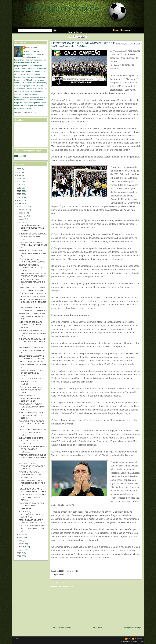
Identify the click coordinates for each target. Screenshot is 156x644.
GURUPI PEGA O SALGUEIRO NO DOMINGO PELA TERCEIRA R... (31, 506)
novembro (23, 210)
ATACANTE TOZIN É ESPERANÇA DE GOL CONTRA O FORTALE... (33, 449)
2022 (19, 175)
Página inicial (97, 628)
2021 (19, 179)
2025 (19, 172)
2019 (19, 185)
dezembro (23, 207)
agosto (22, 219)
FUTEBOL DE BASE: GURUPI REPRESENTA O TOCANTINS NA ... (32, 483)
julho (21, 222)
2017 (19, 191)
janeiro (22, 550)
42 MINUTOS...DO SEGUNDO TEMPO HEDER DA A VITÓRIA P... (32, 253)
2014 (19, 200)
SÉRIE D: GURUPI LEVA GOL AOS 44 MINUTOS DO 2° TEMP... (31, 390)
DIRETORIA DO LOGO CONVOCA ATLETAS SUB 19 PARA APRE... (33, 237)
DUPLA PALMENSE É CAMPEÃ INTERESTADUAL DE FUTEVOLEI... (32, 441)
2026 (19, 169)
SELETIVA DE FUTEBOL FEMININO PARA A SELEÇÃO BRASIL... (32, 268)
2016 (19, 194)
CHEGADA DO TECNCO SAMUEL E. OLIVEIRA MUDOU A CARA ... (33, 342)
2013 (19, 204)
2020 (19, 182)
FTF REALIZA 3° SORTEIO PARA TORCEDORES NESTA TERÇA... (32, 497)
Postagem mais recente (61, 628)
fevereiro (23, 547)
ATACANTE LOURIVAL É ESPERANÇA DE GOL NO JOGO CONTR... (30, 475)
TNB (141, 641)
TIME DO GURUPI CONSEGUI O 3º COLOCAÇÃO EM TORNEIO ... (32, 302)
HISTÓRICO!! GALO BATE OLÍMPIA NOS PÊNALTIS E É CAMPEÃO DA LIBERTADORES (83, 45)
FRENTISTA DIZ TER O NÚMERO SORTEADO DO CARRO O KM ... (32, 458)
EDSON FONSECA (31, 47)
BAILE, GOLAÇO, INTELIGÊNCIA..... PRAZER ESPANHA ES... (31, 514)
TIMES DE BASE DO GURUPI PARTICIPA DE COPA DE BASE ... (33, 364)
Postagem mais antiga (132, 628)
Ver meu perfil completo (26, 112)
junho (21, 534)
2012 (19, 553)
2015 (19, 197)
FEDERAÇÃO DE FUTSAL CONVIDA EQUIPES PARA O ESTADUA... (31, 228)
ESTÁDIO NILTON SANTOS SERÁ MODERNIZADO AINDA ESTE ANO (33, 316)
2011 (19, 556)
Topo (18, 639)
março (22, 544)
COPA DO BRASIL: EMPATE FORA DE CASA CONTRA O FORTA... (31, 407)
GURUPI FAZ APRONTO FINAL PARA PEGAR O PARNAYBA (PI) (31, 424)
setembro (23, 216)
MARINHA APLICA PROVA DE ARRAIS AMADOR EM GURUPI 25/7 (33, 350)
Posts (117, 30)
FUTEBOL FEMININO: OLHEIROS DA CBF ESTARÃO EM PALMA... (33, 373)
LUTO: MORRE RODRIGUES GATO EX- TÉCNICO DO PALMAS (31, 325)
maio (21, 537)
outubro (22, 213)
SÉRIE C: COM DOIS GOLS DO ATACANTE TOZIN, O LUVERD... (32, 381)
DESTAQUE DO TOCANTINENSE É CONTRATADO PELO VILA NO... (32, 528)
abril (21, 541)
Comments (127, 30)
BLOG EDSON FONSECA (62, 9)
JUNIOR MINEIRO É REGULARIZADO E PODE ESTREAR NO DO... (30, 398)
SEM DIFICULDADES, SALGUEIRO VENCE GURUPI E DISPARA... (32, 466)
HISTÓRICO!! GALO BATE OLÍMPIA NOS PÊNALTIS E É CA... (32, 282)
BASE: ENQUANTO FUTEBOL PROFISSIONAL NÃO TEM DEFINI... (31, 415)
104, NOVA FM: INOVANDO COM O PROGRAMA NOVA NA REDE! (32, 432)
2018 (19, 188)
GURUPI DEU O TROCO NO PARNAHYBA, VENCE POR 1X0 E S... (33, 245)
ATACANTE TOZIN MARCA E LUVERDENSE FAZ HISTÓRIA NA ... (32, 333)
